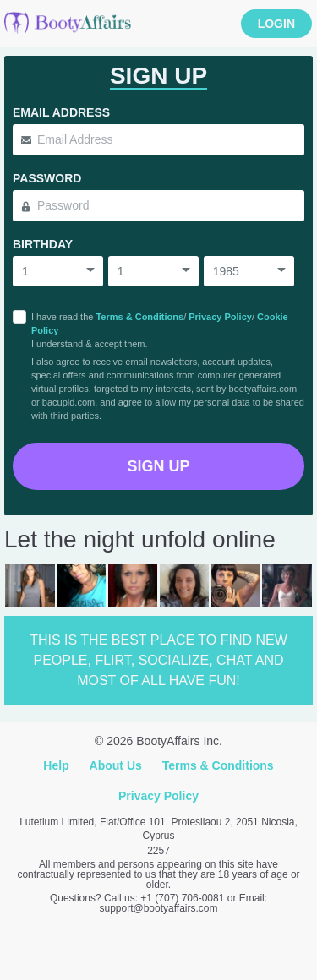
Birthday (43, 244)
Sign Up (158, 466)
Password (47, 178)
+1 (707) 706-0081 (182, 898)
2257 (158, 851)
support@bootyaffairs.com (158, 908)
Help (56, 765)
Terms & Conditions (139, 317)
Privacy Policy (220, 317)
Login (276, 24)
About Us (116, 765)
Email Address (61, 112)
